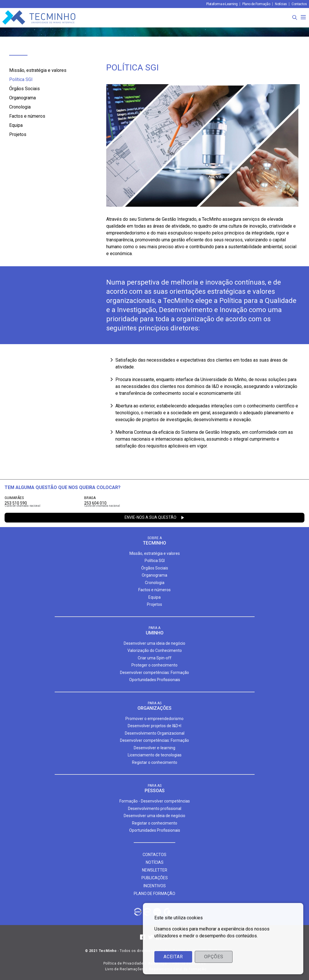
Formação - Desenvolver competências (155, 801)
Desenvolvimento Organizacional (155, 733)
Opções (214, 957)
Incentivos (155, 886)
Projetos (18, 134)
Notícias (281, 4)
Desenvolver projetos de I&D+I (154, 726)
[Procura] (295, 17)
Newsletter (155, 870)
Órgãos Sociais (24, 89)
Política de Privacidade (123, 963)
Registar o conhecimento (155, 762)
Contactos (299, 4)
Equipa (16, 125)
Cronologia (20, 107)
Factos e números (27, 116)
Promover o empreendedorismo (154, 719)
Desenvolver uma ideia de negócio (154, 643)
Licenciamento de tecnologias (155, 755)
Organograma (22, 98)
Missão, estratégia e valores (38, 70)
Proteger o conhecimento (154, 665)
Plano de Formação (256, 4)
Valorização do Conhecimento (155, 650)
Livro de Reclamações (125, 969)
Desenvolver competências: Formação (154, 673)
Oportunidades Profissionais (155, 680)
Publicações (155, 878)
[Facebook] (143, 937)
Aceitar (173, 957)
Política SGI (21, 79)
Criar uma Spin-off (155, 658)
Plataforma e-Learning (222, 4)
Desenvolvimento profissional (155, 809)
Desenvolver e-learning (154, 748)
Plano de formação (154, 894)
